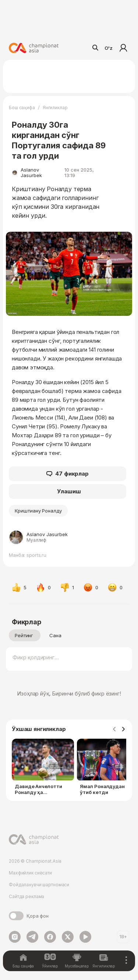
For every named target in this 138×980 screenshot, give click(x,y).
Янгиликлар (55, 108)
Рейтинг (24, 635)
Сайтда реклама (26, 896)
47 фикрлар (68, 474)
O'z (109, 48)
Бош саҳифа (22, 108)
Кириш (123, 48)
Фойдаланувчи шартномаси (39, 885)
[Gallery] (69, 768)
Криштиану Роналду (38, 511)
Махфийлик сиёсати (30, 873)
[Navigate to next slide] (123, 729)
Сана (55, 635)
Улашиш (69, 491)
